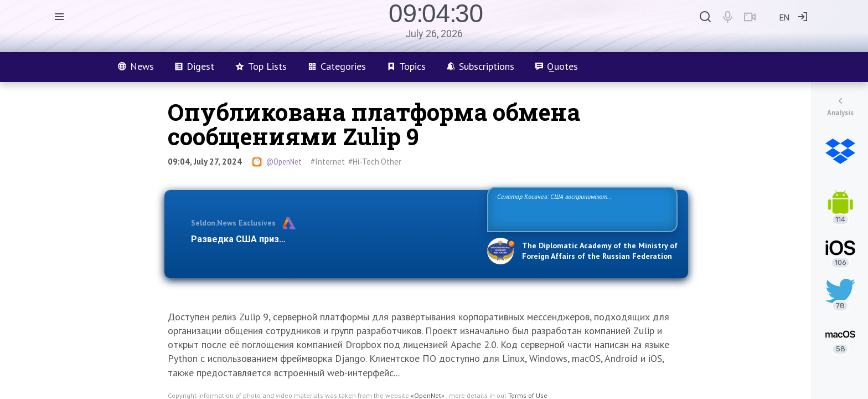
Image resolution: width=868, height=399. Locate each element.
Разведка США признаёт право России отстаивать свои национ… (333, 239)
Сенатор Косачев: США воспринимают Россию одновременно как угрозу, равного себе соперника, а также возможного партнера (581, 209)
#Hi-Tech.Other (375, 162)
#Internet (328, 162)
